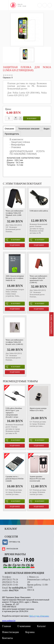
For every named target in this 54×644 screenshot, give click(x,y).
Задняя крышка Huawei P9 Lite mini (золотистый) (37, 479)
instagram (12, 549)
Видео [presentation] (47, 129)
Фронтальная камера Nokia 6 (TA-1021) (38, 409)
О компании (24, 626)
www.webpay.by (9, 621)
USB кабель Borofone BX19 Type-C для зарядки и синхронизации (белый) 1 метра (14, 413)
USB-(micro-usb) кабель (39, 211)
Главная (6, 626)
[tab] (9, 129)
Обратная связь (51, 324)
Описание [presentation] (9, 129)
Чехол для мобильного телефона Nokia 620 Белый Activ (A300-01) (14, 342)
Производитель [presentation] (12, 134)
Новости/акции (11, 632)
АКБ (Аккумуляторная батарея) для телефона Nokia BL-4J (15, 278)
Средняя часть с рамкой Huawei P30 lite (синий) (15, 479)
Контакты (7, 638)
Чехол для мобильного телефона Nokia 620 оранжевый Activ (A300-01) (38, 279)
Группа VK (15, 542)
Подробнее (15, 245)
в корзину (32, 119)
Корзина (30, 632)
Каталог (41, 626)
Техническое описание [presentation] (29, 129)
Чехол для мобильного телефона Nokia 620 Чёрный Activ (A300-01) (14, 214)
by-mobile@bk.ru (18, 588)
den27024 (14, 590)
